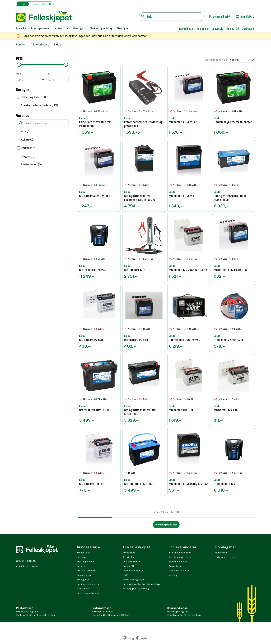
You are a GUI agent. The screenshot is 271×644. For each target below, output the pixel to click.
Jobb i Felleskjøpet (133, 571)
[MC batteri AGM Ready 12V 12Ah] (189, 462)
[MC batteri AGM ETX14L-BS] (234, 248)
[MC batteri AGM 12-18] (189, 176)
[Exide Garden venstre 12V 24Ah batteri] (99, 102)
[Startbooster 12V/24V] (99, 248)
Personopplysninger (88, 584)
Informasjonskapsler (88, 593)
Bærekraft (128, 566)
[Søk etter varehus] (42, 123)
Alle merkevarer (41, 45)
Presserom (129, 553)
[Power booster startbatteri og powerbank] (144, 102)
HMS (125, 575)
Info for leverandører (180, 553)
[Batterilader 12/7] (144, 248)
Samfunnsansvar (178, 562)
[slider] (19, 65)
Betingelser (83, 580)
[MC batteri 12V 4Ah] (144, 318)
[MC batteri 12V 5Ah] (99, 318)
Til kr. (48, 74)
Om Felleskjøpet (132, 562)
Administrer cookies (27, 566)
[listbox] (42, 101)
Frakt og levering (86, 562)
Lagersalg (218, 29)
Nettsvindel (83, 589)
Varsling (173, 575)
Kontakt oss (83, 553)
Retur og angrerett (87, 571)
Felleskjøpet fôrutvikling (136, 589)
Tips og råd (232, 29)
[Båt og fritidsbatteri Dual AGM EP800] (144, 390)
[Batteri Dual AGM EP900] (144, 462)
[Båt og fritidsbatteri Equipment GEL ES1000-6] (144, 176)
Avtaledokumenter (179, 571)
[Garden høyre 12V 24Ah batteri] (234, 102)
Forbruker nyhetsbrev (227, 557)
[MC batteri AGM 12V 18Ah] (99, 176)
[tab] (21, 29)
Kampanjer (203, 29)
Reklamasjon (84, 575)
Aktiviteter (129, 557)
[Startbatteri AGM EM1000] (99, 390)
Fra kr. (19, 74)
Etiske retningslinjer (134, 580)
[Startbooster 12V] (234, 462)
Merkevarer (248, 29)
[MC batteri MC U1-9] (189, 390)
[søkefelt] (172, 17)
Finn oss (81, 557)
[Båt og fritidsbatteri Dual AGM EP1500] (234, 176)
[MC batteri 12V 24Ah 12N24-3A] (189, 248)
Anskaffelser (176, 566)
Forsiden (22, 45)
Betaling (81, 566)
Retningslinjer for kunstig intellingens (143, 584)
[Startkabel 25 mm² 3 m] (234, 318)
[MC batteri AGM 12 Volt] (189, 102)
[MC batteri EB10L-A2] (99, 462)
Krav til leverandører (180, 557)
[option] (42, 97)
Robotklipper (187, 29)
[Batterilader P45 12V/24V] (189, 318)
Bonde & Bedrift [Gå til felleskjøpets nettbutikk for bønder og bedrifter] (41, 4)
